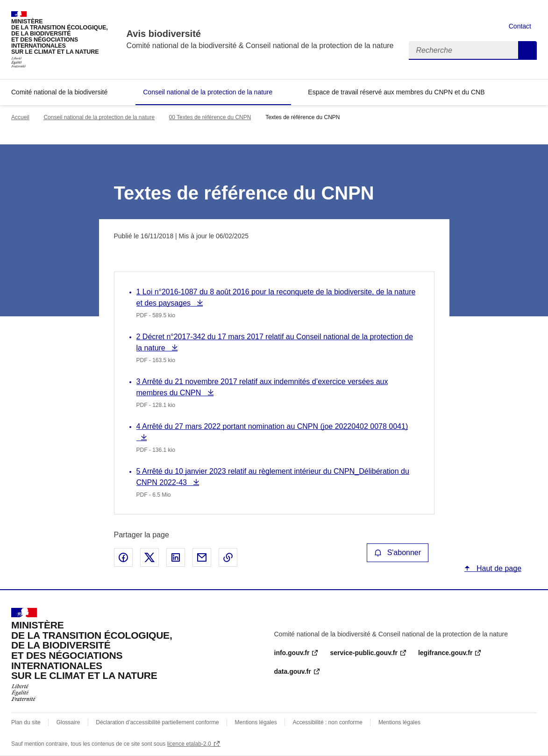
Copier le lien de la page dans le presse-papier (228, 557)
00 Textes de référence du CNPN (210, 117)
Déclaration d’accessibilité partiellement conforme (157, 722)
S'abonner (398, 553)
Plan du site (26, 722)
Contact (520, 26)
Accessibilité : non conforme (328, 722)
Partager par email (202, 557)
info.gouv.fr (292, 653)
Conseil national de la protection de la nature (208, 92)
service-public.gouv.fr (363, 653)
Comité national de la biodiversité (59, 92)
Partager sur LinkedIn (176, 557)
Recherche (527, 50)
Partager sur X (149, 557)
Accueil (20, 117)
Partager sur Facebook (123, 557)
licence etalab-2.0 (189, 744)
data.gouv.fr (293, 671)
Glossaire (68, 722)
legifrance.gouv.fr (445, 653)
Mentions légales (256, 722)
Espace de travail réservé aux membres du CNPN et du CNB (396, 92)
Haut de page (498, 568)
